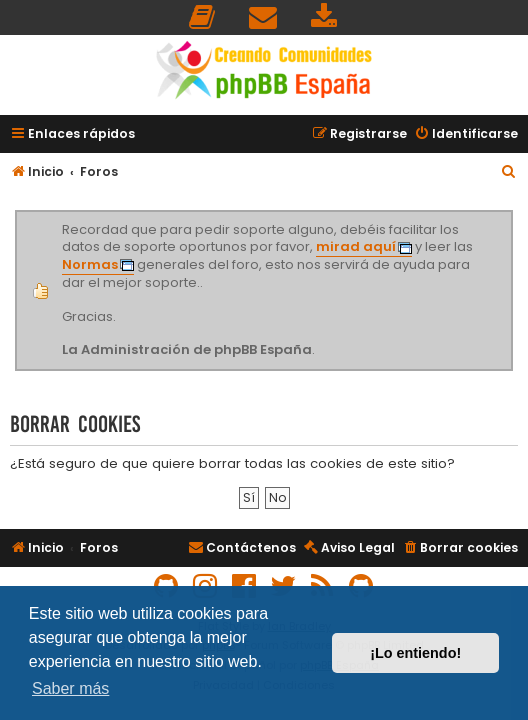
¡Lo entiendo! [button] (415, 653)
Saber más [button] (70, 688)
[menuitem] (203, 17)
